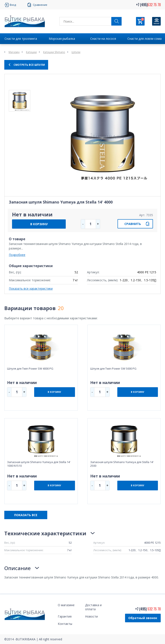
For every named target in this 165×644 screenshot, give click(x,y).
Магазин (14, 52)
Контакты (65, 624)
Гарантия (65, 616)
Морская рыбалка (62, 39)
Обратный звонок (143, 618)
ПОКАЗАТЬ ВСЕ (26, 515)
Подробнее (17, 255)
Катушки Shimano (54, 52)
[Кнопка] (156, 21)
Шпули (76, 52)
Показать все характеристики (31, 288)
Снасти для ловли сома (144, 39)
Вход (13, 5)
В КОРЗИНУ (39, 224)
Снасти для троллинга (21, 39)
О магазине (66, 605)
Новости (91, 616)
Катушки (31, 52)
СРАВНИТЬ (133, 224)
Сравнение (40, 5)
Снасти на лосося (103, 39)
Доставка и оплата (93, 607)
